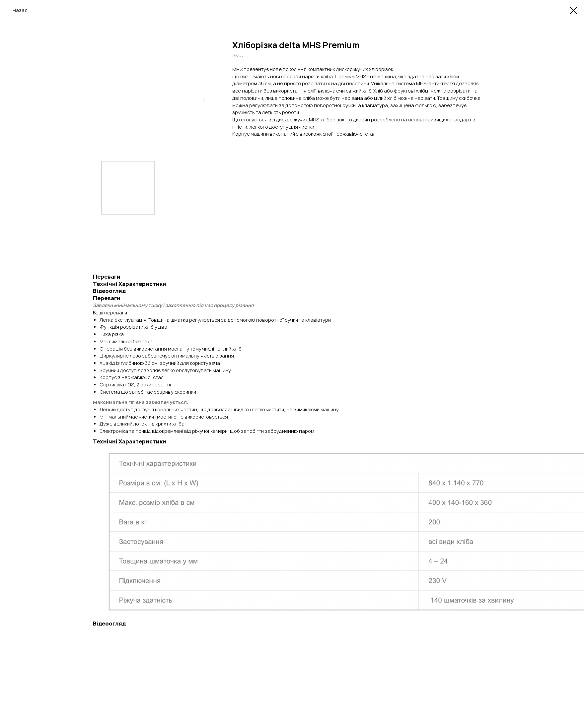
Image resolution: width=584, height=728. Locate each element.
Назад (20, 10)
